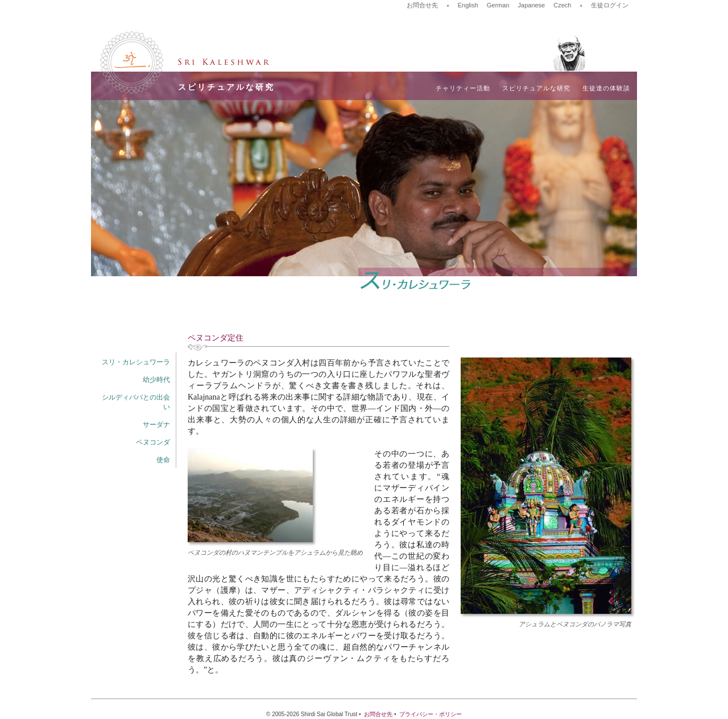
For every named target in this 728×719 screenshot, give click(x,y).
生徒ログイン (610, 5)
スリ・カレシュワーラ (136, 362)
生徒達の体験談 (606, 88)
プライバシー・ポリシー (431, 714)
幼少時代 (156, 380)
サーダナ (156, 425)
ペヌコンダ (153, 442)
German (498, 5)
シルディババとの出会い (136, 402)
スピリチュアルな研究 (536, 88)
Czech (562, 5)
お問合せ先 (422, 5)
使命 (163, 460)
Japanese (532, 5)
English (468, 5)
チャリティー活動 (463, 88)
